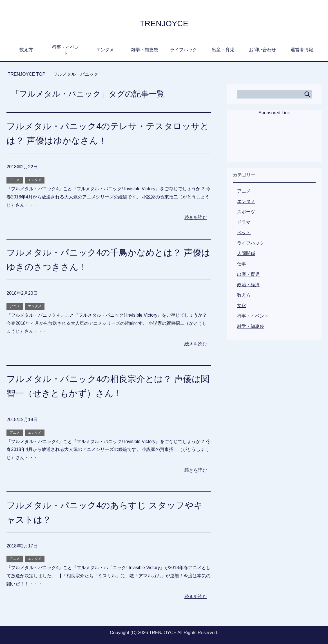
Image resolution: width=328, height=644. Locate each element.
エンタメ (105, 50)
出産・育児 (223, 50)
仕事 (242, 264)
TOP (26, 74)
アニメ (15, 180)
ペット (244, 233)
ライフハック (184, 50)
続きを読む (196, 217)
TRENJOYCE (164, 23)
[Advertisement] (274, 143)
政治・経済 (248, 285)
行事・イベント (66, 50)
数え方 (26, 50)
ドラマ (244, 222)
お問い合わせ (262, 50)
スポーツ (246, 212)
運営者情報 (302, 50)
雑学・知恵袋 (144, 50)
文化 (242, 306)
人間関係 (246, 253)
